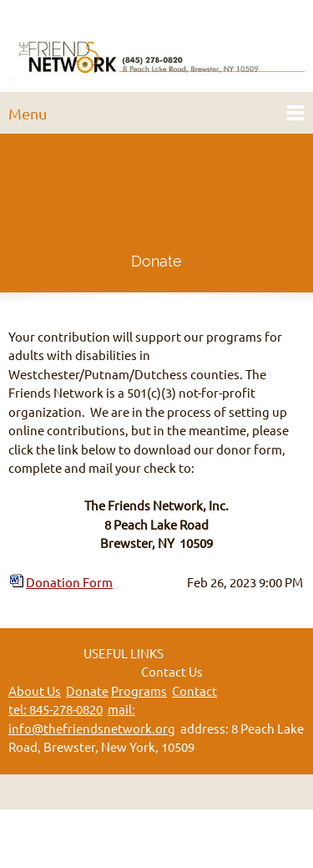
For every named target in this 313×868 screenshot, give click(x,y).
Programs (139, 691)
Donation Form (69, 583)
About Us (35, 691)
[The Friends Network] (156, 50)
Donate (87, 691)
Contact (194, 691)
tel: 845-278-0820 (56, 710)
